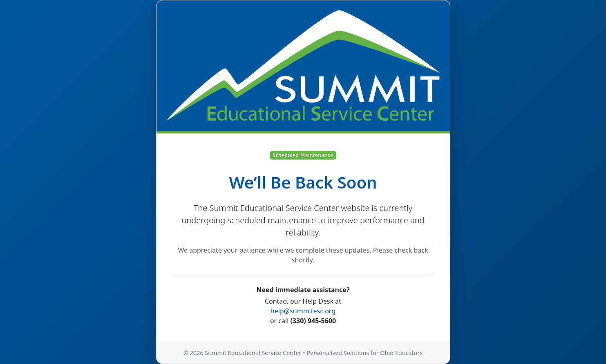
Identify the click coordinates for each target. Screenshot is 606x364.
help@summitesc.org (303, 311)
